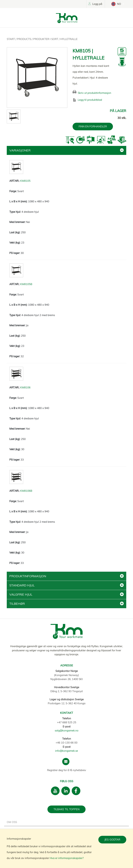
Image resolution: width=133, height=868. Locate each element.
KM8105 (25, 181)
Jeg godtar (112, 840)
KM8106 (25, 387)
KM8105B (26, 284)
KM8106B (26, 491)
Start (11, 39)
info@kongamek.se (66, 751)
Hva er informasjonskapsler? (67, 858)
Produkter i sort (46, 39)
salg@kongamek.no (67, 730)
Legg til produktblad (90, 100)
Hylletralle (69, 39)
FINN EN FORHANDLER (93, 126)
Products (24, 39)
